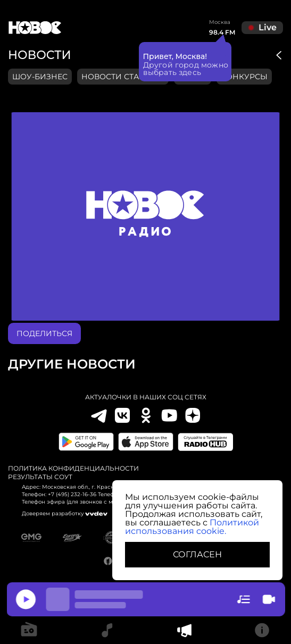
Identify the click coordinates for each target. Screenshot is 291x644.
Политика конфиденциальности (73, 469)
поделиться (44, 333)
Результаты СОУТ (40, 477)
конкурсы (244, 77)
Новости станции (123, 77)
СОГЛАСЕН (197, 554)
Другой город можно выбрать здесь (186, 69)
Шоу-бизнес (40, 77)
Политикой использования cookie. (192, 527)
